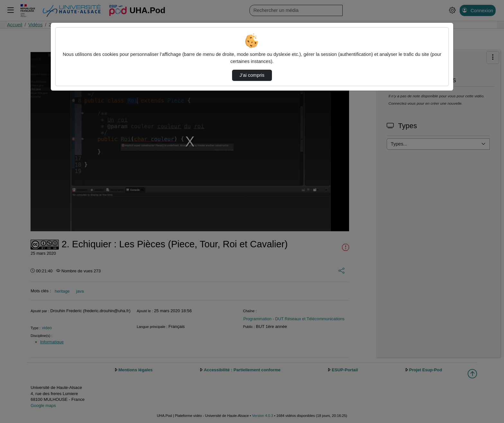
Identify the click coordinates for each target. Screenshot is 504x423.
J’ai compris (252, 75)
